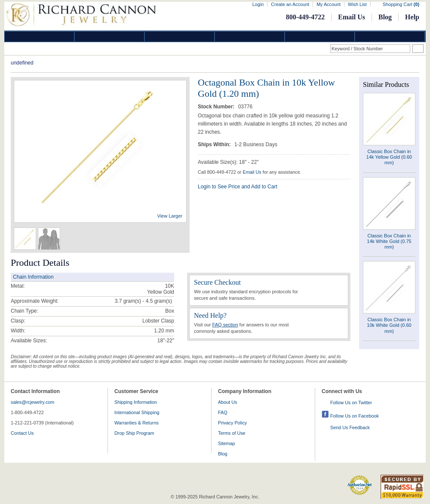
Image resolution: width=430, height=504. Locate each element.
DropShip (390, 36)
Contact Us (22, 433)
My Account (329, 4)
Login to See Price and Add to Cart (238, 187)
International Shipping (137, 412)
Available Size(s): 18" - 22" (228, 162)
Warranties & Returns (137, 423)
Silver (180, 36)
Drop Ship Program (134, 433)
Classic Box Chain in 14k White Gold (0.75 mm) (389, 241)
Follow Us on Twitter (351, 403)
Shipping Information (136, 402)
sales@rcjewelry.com (32, 402)
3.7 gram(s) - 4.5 (134, 301)
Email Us (352, 17)
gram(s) (143, 301)
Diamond (40, 36)
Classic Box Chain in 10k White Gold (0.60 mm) (389, 325)
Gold (110, 36)
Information (320, 36)
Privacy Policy (232, 423)
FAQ (223, 412)
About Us (227, 402)
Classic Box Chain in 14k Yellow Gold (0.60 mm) (389, 157)
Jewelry (250, 36)
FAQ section (225, 325)
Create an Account (290, 4)
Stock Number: (217, 107)
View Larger (170, 216)
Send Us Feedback (350, 427)
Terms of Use (232, 433)
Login (258, 4)
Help (412, 17)
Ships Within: (215, 144)
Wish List (357, 4)
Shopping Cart (401, 4)
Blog (385, 17)
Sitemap (227, 443)
